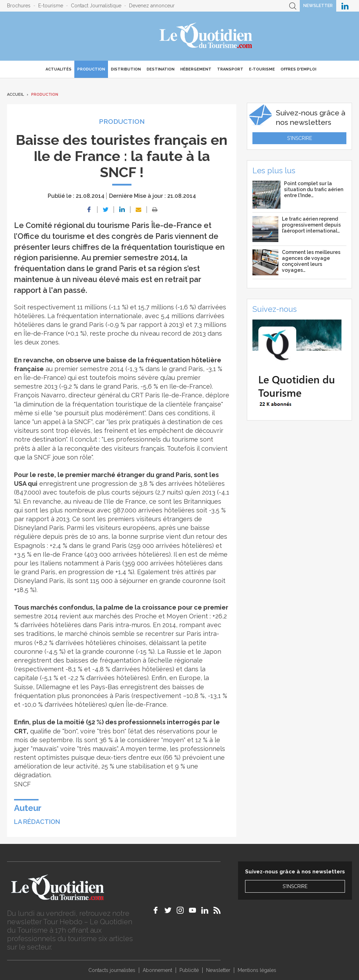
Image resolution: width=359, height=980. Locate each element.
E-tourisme (51, 6)
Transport (230, 69)
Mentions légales (257, 970)
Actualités (59, 69)
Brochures (19, 6)
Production (91, 69)
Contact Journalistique (96, 6)
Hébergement (196, 69)
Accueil (15, 95)
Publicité (189, 970)
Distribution (126, 69)
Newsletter (318, 6)
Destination (161, 69)
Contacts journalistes (112, 970)
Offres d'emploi (298, 69)
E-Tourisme (262, 69)
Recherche (293, 6)
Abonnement (157, 970)
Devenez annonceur (152, 6)
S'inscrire (300, 138)
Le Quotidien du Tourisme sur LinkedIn (345, 6)
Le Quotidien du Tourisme (206, 36)
